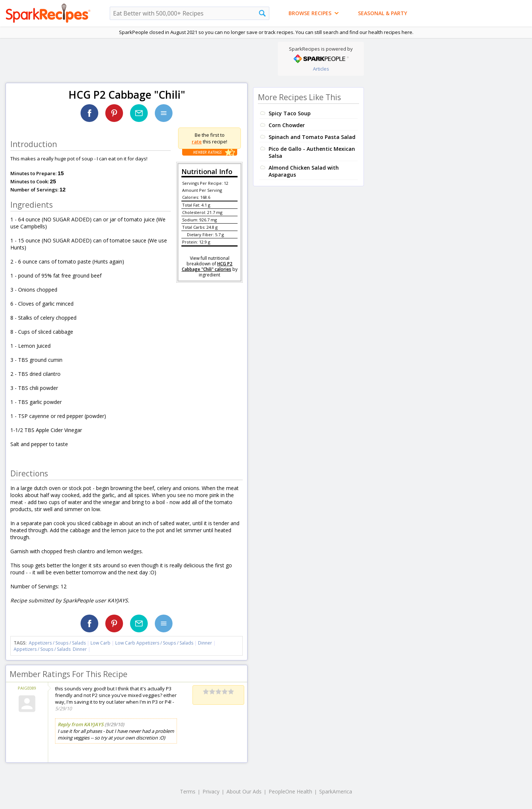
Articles (321, 69)
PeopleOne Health (290, 791)
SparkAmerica (336, 791)
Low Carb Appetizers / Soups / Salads (155, 643)
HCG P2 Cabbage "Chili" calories (207, 266)
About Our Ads (244, 791)
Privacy (211, 791)
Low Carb (100, 643)
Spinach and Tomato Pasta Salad (312, 137)
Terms (188, 791)
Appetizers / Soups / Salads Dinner (50, 649)
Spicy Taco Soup (290, 113)
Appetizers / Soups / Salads (58, 643)
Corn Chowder (287, 125)
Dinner (205, 643)
